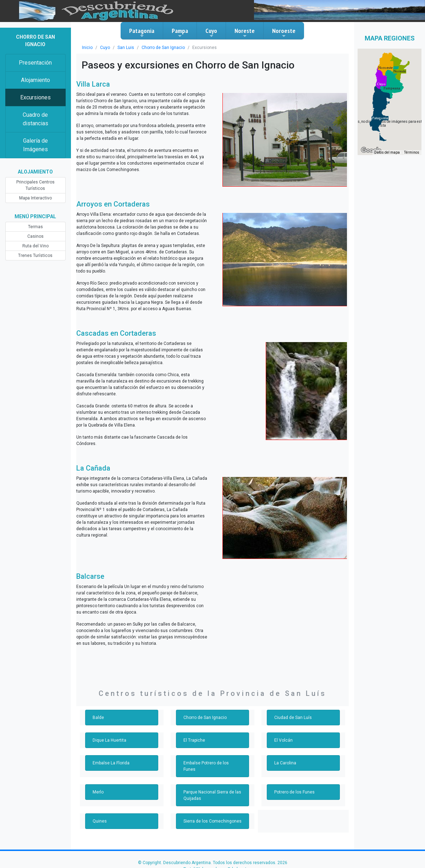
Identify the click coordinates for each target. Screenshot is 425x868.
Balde (98, 718)
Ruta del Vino (35, 246)
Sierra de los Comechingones (213, 821)
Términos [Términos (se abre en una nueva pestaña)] (412, 152)
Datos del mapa (387, 152)
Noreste (245, 33)
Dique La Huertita (109, 740)
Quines (100, 821)
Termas (35, 227)
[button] (380, 118)
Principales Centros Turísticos (35, 185)
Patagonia (142, 33)
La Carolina (285, 763)
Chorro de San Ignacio (163, 48)
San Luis (126, 48)
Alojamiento (35, 80)
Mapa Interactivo (35, 198)
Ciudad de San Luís (293, 718)
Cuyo (211, 33)
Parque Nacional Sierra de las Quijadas (212, 795)
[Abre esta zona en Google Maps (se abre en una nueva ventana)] (371, 150)
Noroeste (284, 33)
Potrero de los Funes (294, 792)
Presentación (35, 63)
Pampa (180, 33)
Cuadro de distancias (35, 119)
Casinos (35, 236)
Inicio (87, 48)
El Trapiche (194, 740)
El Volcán (283, 740)
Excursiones (35, 97)
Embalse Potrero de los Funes (206, 766)
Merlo (98, 792)
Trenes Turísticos (35, 256)
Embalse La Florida (111, 763)
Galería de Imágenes (35, 145)
